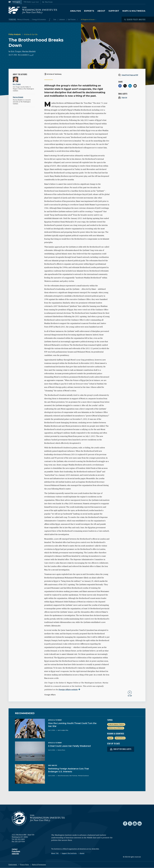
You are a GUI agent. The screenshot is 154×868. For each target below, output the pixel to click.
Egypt (110, 738)
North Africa (120, 738)
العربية (31, 55)
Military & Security (23, 19)
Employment (13, 865)
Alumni (82, 853)
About (101, 11)
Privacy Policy (25, 865)
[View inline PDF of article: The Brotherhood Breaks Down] (130, 75)
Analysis (76, 11)
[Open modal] (135, 19)
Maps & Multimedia (134, 11)
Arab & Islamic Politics (116, 724)
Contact (15, 849)
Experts (89, 11)
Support (114, 11)
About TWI (55, 853)
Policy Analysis (15, 34)
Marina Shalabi (29, 51)
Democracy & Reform (116, 728)
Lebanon (62, 19)
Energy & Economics (39, 19)
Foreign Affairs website (68, 690)
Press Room (16, 851)
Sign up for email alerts (121, 749)
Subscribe (15, 854)
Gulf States (72, 19)
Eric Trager (16, 51)
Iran (55, 19)
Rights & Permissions (39, 865)
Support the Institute (69, 853)
